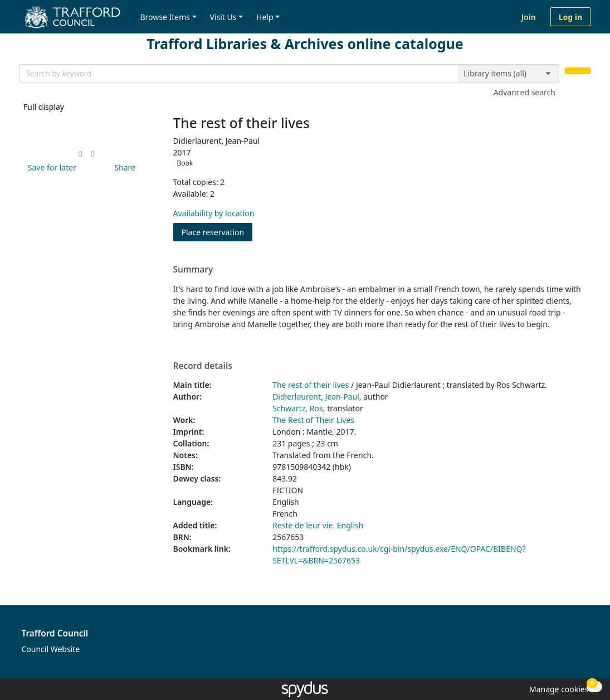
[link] (80, 154)
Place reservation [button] (217, 232)
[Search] (578, 71)
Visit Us (223, 17)
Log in (570, 17)
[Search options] (509, 74)
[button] (50, 167)
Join (529, 17)
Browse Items (165, 17)
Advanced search (524, 92)
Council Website (51, 649)
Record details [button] (203, 366)
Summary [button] (193, 270)
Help (265, 17)
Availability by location (214, 213)
